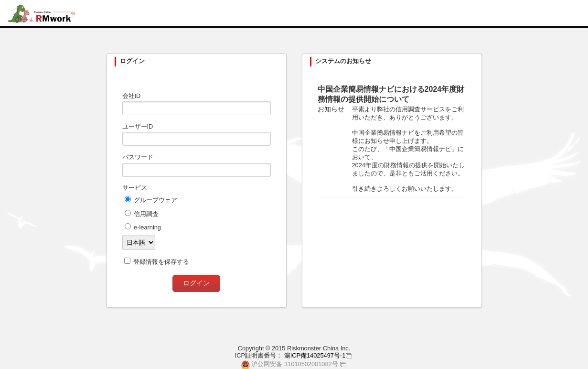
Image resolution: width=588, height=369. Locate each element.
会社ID (132, 96)
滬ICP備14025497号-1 (315, 355)
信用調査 (146, 214)
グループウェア (155, 200)
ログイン (196, 283)
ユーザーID (138, 126)
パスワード (138, 157)
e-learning (147, 227)
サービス (135, 188)
